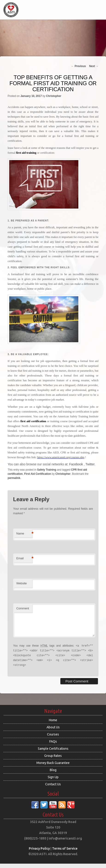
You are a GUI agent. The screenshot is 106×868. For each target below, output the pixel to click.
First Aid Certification (38, 474)
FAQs (53, 746)
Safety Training (47, 470)
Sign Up (53, 781)
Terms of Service (65, 853)
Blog (53, 774)
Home (53, 724)
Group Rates (53, 760)
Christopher (54, 96)
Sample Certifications (53, 753)
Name (24, 534)
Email (24, 558)
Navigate (53, 715)
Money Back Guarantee (53, 767)
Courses (53, 739)
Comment (23, 608)
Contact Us (53, 789)
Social (53, 798)
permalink (14, 478)
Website (22, 583)
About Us (53, 732)
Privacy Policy (39, 853)
